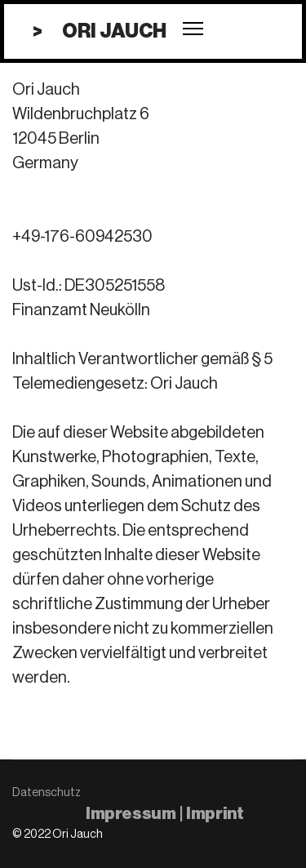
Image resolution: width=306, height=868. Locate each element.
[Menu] (193, 29)
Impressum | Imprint (164, 814)
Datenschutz (47, 793)
